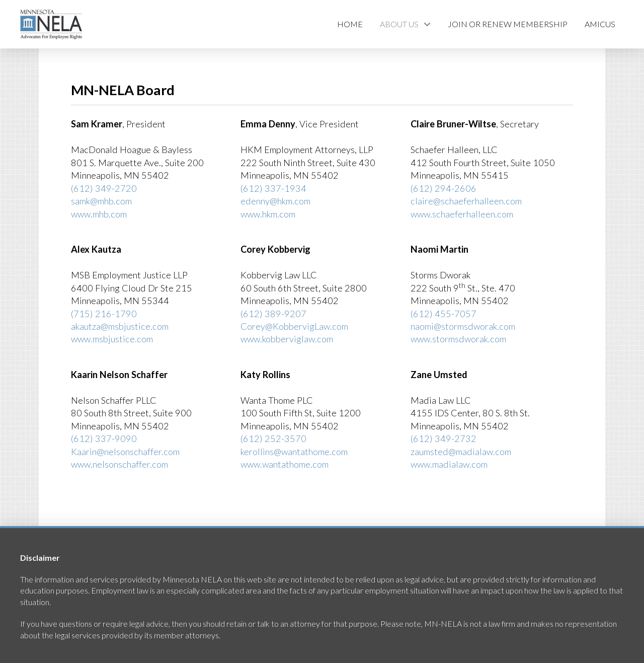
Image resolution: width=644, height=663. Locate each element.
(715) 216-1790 (104, 314)
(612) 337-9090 (104, 438)
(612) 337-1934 (273, 188)
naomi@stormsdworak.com (463, 326)
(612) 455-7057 (444, 314)
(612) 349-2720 (104, 188)
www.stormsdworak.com (458, 339)
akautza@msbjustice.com (120, 326)
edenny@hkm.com (275, 201)
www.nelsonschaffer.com (119, 464)
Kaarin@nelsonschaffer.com (125, 452)
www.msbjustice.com (112, 339)
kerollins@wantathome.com (294, 452)
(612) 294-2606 (444, 188)
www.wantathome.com (285, 464)
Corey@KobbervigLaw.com (294, 326)
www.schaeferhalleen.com (462, 214)
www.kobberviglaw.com (287, 339)
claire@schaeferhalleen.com (466, 201)
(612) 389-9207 (273, 314)
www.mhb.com (99, 214)
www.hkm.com (268, 214)
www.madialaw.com (449, 464)
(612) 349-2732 (444, 438)
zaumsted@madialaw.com (461, 452)
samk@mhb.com (101, 201)
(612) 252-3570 (273, 438)
